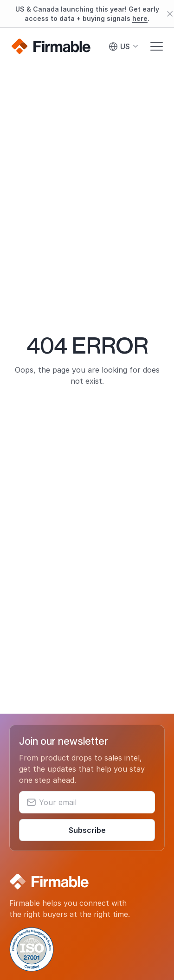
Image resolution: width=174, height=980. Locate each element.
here (140, 18)
